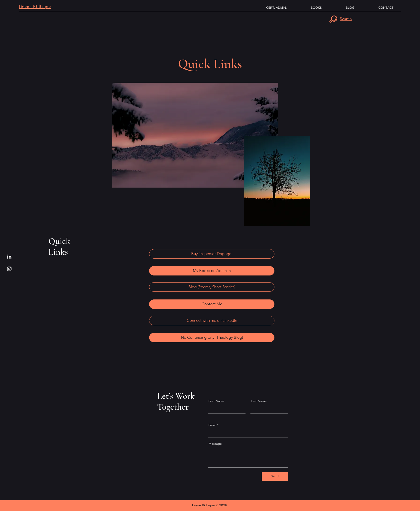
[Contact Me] (212, 304)
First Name (216, 401)
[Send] (275, 476)
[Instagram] (9, 269)
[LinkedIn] (9, 257)
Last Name (259, 401)
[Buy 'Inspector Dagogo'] (212, 254)
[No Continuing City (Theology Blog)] (212, 338)
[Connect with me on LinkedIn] (212, 321)
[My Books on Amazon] (212, 271)
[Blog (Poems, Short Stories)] (212, 287)
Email (212, 425)
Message (215, 444)
